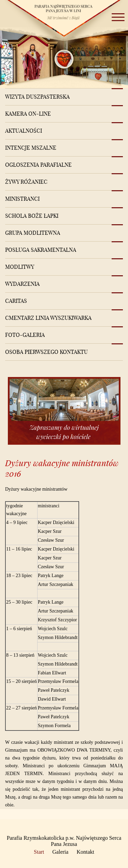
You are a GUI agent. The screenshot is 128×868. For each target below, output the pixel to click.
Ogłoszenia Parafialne (38, 165)
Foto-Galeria (25, 335)
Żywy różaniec (26, 182)
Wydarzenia (22, 284)
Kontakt (85, 852)
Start (39, 852)
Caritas (16, 301)
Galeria (60, 852)
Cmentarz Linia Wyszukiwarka (48, 318)
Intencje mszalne (31, 148)
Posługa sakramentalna (41, 250)
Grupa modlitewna (33, 233)
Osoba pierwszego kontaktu (46, 352)
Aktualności (24, 131)
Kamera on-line (28, 114)
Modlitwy (20, 267)
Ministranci (22, 199)
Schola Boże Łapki (32, 216)
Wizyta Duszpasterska (37, 97)
